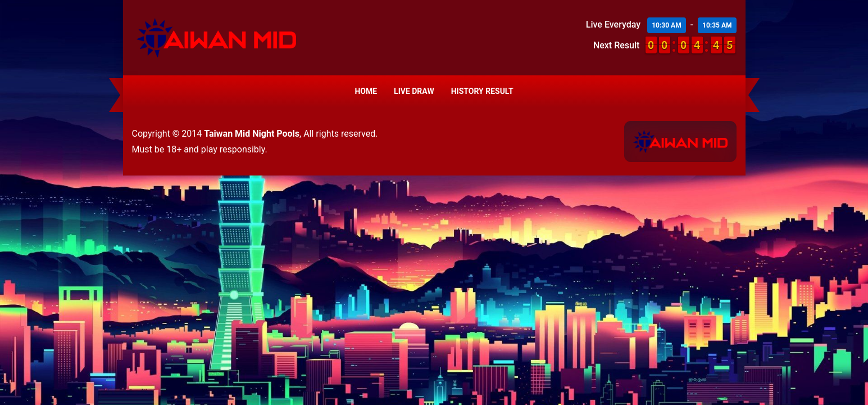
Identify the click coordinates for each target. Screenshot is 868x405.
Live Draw (414, 91)
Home (366, 91)
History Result (482, 91)
